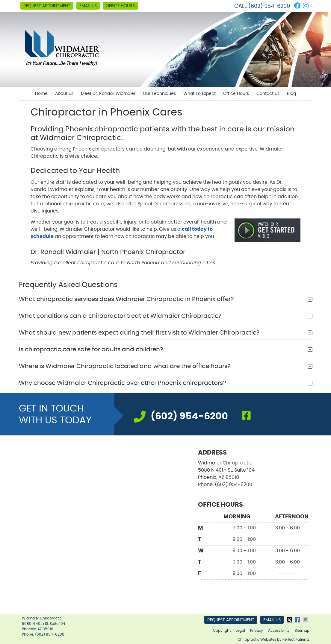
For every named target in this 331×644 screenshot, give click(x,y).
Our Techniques (159, 94)
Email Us (88, 6)
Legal (240, 631)
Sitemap (302, 631)
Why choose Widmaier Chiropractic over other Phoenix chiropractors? (122, 383)
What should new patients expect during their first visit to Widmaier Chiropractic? (139, 333)
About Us (64, 94)
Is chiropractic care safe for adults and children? (91, 350)
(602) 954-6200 (269, 6)
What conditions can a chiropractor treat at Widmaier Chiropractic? (120, 316)
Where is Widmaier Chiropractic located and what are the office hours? (125, 366)
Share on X (290, 620)
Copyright (222, 631)
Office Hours (120, 6)
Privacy (257, 631)
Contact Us (268, 94)
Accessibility (279, 631)
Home (41, 94)
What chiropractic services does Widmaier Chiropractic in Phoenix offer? (126, 299)
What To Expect (199, 94)
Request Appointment (47, 6)
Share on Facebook (298, 620)
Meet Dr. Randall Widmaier (108, 94)
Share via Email (306, 620)
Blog (291, 94)
